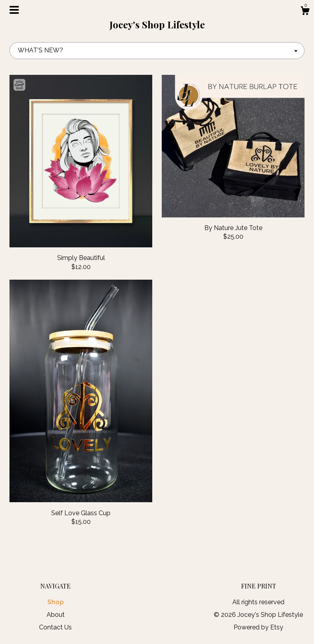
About (56, 615)
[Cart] (305, 12)
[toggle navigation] (14, 10)
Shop (56, 602)
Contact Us (55, 627)
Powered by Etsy (258, 627)
